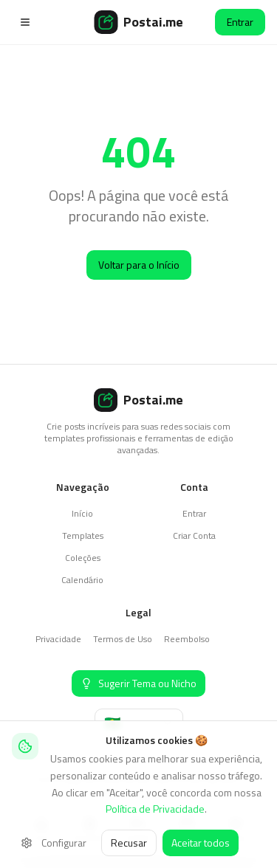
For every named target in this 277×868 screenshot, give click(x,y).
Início (82, 513)
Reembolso (187, 639)
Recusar (129, 843)
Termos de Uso (123, 639)
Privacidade (58, 639)
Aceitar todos (201, 843)
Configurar (54, 843)
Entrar (240, 22)
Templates (83, 535)
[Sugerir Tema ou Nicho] (138, 683)
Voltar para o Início (139, 265)
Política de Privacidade (155, 809)
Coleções (83, 558)
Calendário (82, 580)
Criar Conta (194, 535)
